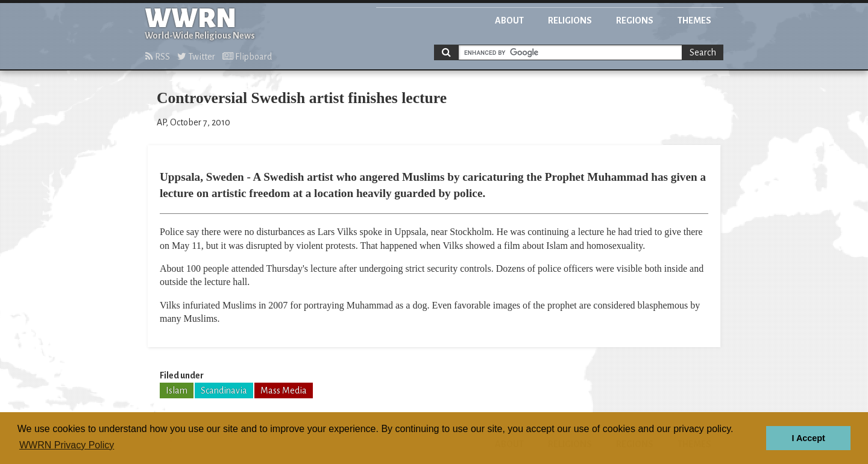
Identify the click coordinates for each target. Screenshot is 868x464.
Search (703, 52)
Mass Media (284, 390)
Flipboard (247, 57)
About (509, 20)
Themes (694, 20)
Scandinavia (224, 390)
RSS (158, 57)
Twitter (196, 57)
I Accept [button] (808, 438)
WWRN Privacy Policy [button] (67, 445)
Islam (177, 390)
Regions (635, 20)
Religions (570, 20)
